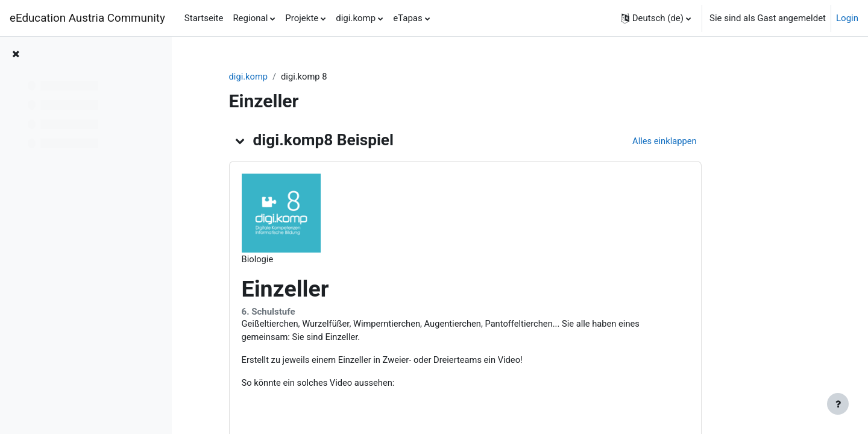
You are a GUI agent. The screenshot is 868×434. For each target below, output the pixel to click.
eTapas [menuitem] (408, 18)
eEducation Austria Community (87, 18)
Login (847, 18)
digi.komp (294, 77)
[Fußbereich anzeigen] (838, 404)
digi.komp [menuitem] (356, 18)
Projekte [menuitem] (302, 18)
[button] (656, 18)
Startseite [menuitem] (204, 18)
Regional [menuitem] (250, 18)
